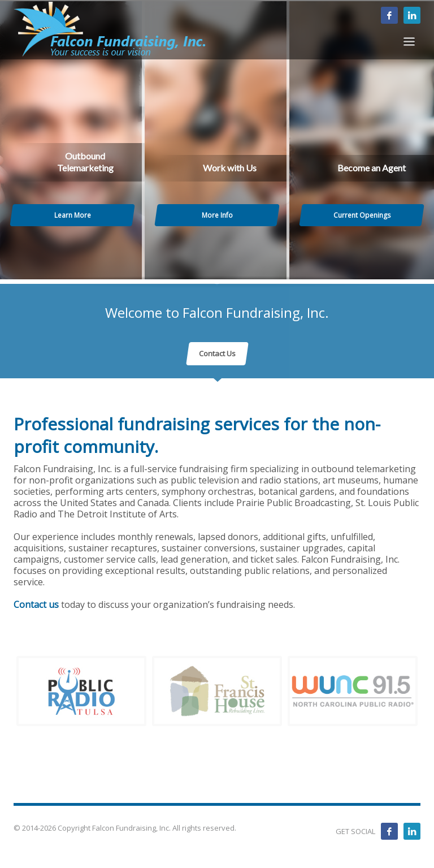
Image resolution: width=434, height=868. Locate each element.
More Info (217, 215)
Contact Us (217, 353)
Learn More (73, 215)
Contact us (36, 604)
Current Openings (362, 215)
